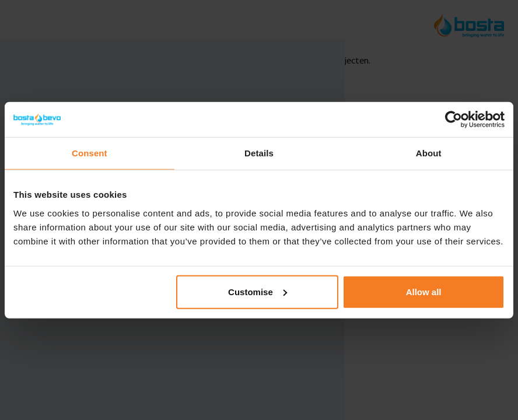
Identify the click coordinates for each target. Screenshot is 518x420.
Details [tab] (259, 153)
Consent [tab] (90, 153)
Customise (258, 291)
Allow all (424, 291)
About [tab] (429, 153)
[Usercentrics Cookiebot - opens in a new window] (454, 120)
